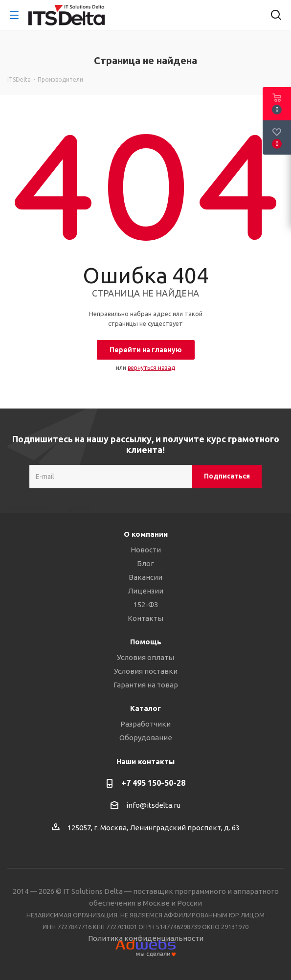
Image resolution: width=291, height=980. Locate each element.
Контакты (145, 618)
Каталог (145, 708)
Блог (145, 563)
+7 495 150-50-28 (153, 783)
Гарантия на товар (146, 685)
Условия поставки (146, 671)
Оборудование (146, 738)
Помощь (146, 642)
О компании (146, 534)
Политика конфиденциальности (146, 938)
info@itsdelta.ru (153, 805)
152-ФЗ (146, 604)
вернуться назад (151, 368)
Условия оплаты (145, 657)
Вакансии (145, 577)
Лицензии (145, 591)
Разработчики (145, 724)
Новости (146, 550)
